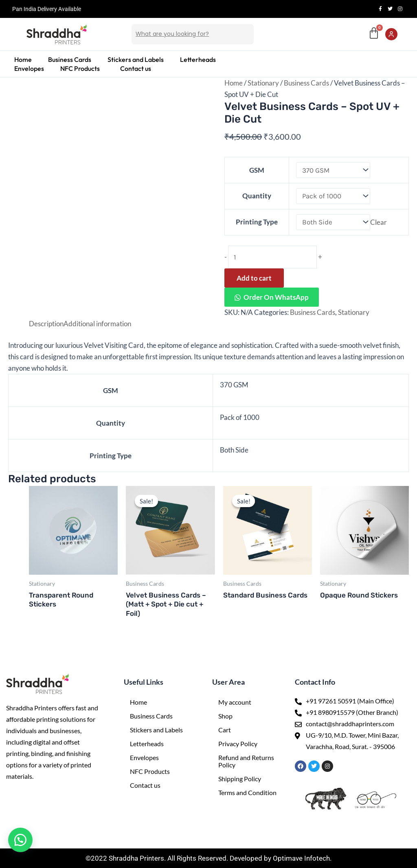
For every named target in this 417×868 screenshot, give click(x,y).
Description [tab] (46, 324)
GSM (257, 170)
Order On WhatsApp (276, 297)
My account (235, 702)
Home (23, 59)
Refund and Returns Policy (246, 761)
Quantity (257, 196)
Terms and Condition (247, 792)
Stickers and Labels (136, 59)
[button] (82, 68)
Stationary (263, 83)
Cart (225, 730)
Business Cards (70, 59)
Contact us (136, 68)
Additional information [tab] (97, 324)
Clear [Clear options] (379, 222)
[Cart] (374, 33)
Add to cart (254, 278)
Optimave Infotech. (302, 858)
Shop (225, 716)
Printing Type (257, 222)
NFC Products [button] (80, 68)
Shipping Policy (240, 779)
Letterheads (198, 59)
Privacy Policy (238, 744)
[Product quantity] (272, 257)
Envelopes (29, 68)
